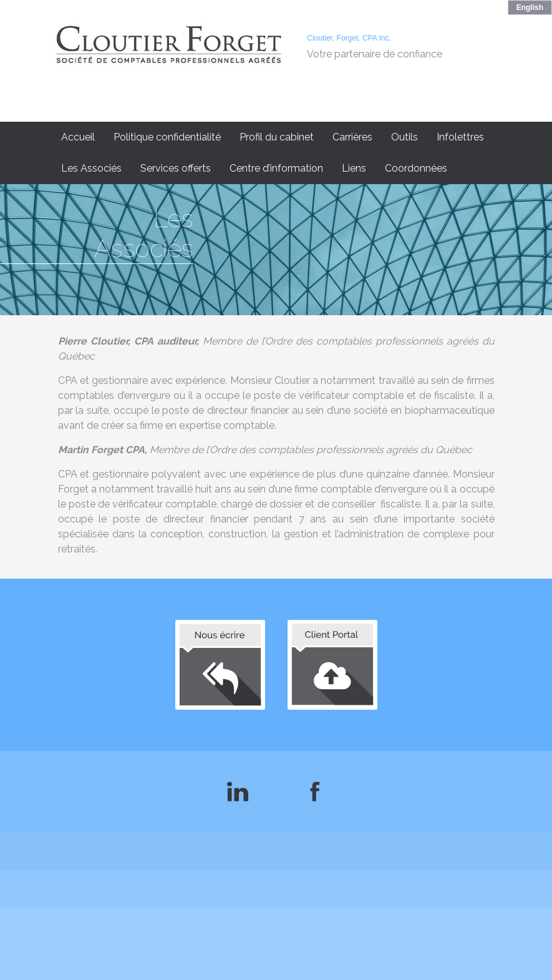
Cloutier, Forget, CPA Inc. (349, 38)
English (530, 7)
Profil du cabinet (277, 137)
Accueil (78, 137)
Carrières (352, 137)
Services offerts (176, 168)
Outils (404, 137)
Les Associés (91, 168)
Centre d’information (276, 168)
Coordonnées (416, 168)
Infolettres (460, 137)
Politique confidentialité (167, 137)
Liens (354, 168)
